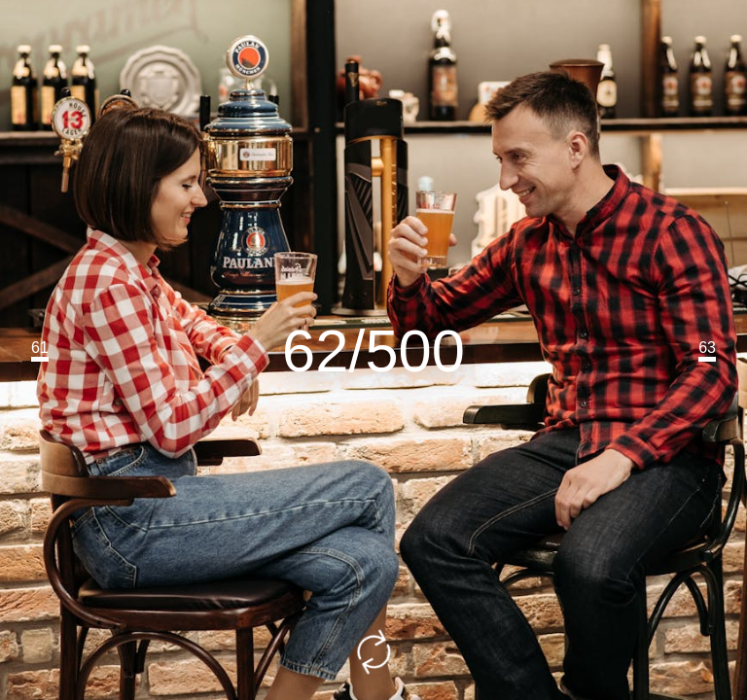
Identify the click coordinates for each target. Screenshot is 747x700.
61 (40, 348)
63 (707, 348)
